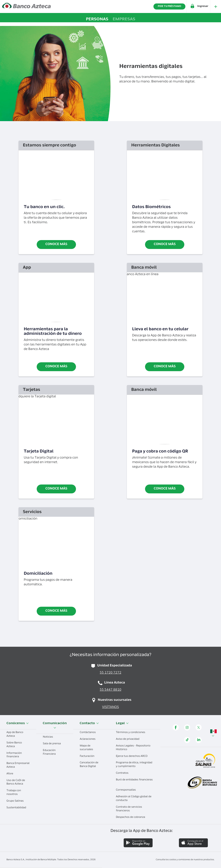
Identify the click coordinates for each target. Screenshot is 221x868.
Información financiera (14, 755)
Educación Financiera (51, 752)
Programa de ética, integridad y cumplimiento (134, 765)
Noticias (49, 737)
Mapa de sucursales (88, 748)
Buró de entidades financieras (134, 782)
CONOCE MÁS (56, 611)
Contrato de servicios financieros (129, 809)
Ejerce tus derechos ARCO (133, 756)
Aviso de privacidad (129, 739)
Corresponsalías (127, 790)
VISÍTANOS (110, 707)
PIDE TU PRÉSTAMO (169, 6)
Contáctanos (89, 733)
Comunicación (55, 725)
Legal (122, 723)
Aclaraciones (89, 739)
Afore (11, 774)
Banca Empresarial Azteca (18, 765)
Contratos (124, 773)
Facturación (89, 756)
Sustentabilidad (18, 808)
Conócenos (18, 723)
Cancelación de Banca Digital (89, 765)
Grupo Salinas (17, 801)
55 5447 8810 (110, 690)
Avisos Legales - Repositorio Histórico (133, 748)
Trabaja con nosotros (14, 793)
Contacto (89, 723)
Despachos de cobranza (132, 817)
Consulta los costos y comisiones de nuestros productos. (185, 860)
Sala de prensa (53, 744)
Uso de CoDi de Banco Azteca (16, 782)
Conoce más (56, 245)
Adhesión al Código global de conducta (134, 799)
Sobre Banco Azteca (14, 745)
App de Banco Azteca (15, 734)
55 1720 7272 (110, 673)
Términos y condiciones (132, 733)
